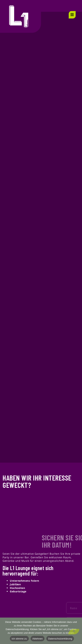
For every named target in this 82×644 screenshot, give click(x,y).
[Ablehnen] (74, 632)
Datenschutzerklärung (60, 639)
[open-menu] (72, 15)
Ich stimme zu (19, 639)
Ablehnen (38, 639)
